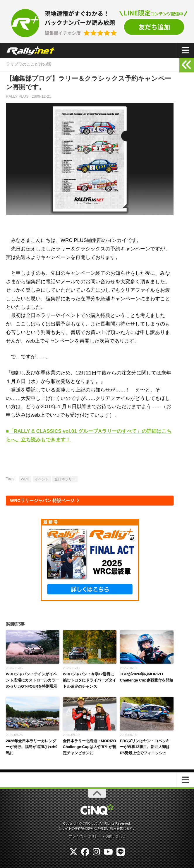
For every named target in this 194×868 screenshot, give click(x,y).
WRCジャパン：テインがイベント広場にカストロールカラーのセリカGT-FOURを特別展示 (32, 680)
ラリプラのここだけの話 (28, 64)
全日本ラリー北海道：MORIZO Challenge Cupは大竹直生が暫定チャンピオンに (90, 747)
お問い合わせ (116, 836)
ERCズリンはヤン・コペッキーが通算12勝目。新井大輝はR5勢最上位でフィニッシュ (145, 747)
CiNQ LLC (90, 823)
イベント (42, 479)
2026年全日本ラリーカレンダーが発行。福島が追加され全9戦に (32, 747)
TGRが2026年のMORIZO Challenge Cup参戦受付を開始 (147, 677)
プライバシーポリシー (85, 836)
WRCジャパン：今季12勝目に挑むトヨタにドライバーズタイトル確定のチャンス (90, 680)
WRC (25, 479)
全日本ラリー (65, 479)
